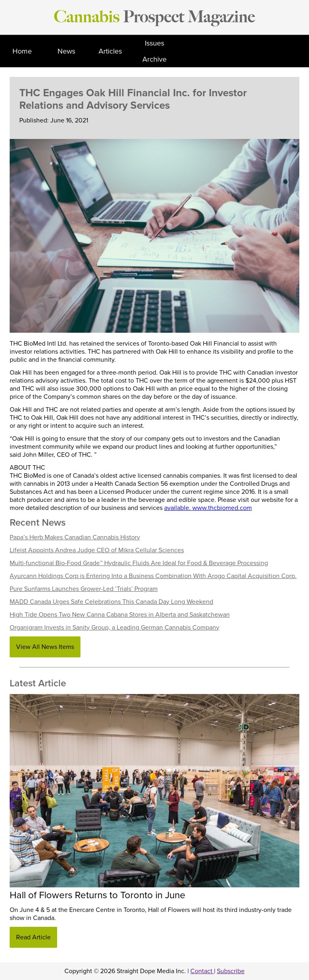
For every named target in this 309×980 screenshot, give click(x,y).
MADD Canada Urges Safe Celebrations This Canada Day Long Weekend (111, 602)
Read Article (33, 937)
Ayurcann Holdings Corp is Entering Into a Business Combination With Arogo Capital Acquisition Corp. (153, 576)
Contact (202, 971)
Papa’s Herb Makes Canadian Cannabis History (75, 537)
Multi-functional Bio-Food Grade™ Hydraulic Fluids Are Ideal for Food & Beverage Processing (139, 563)
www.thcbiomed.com (222, 508)
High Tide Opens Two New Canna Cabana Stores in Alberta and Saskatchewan (120, 615)
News (66, 51)
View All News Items (45, 647)
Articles (110, 51)
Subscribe (231, 971)
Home (22, 51)
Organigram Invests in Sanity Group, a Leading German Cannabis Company (114, 628)
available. (178, 508)
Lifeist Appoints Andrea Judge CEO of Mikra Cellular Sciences (97, 550)
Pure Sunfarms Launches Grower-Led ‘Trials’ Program (84, 589)
